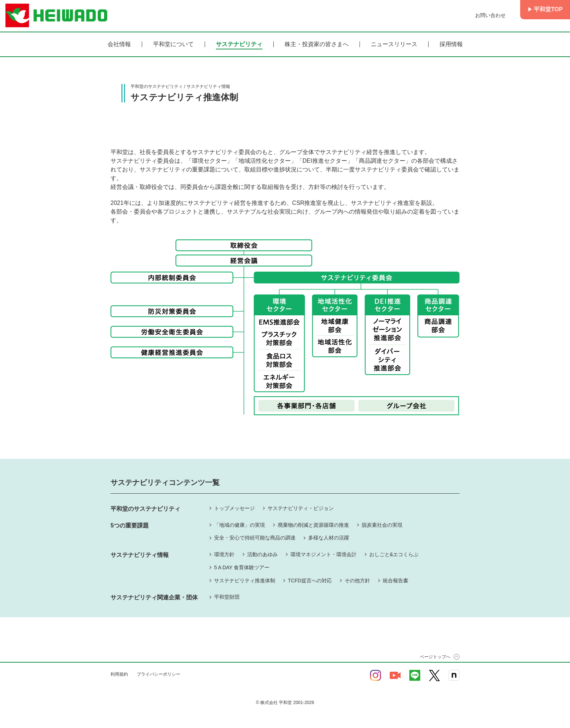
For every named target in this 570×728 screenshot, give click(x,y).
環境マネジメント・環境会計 (324, 555)
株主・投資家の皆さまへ (317, 44)
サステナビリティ (239, 44)
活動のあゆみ (262, 555)
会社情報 (119, 44)
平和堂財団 (227, 598)
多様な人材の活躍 (329, 538)
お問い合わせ (489, 15)
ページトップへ (435, 658)
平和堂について (173, 44)
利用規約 (119, 675)
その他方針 (357, 581)
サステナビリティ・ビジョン (301, 508)
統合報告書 (396, 581)
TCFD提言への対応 (310, 581)
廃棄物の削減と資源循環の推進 (313, 525)
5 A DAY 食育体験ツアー (242, 568)
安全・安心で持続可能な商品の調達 (255, 538)
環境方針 (224, 555)
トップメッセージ (234, 508)
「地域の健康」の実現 (240, 525)
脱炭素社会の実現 (382, 525)
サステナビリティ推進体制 (245, 581)
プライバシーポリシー (158, 675)
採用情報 (451, 44)
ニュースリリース (394, 44)
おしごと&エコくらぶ (394, 555)
